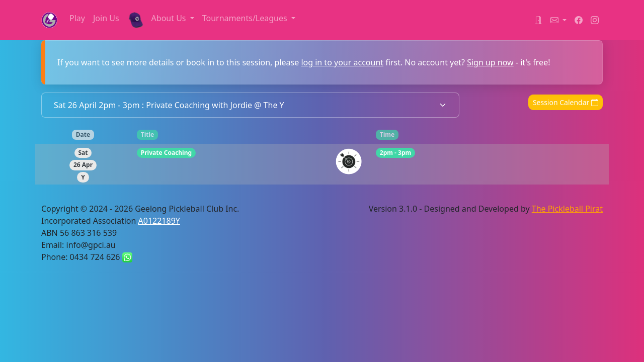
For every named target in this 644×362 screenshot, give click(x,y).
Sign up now (490, 62)
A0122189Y (159, 221)
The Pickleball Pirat (567, 209)
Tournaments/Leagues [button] (246, 18)
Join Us (106, 18)
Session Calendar (566, 102)
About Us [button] (170, 18)
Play (77, 18)
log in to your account (342, 62)
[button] (558, 20)
